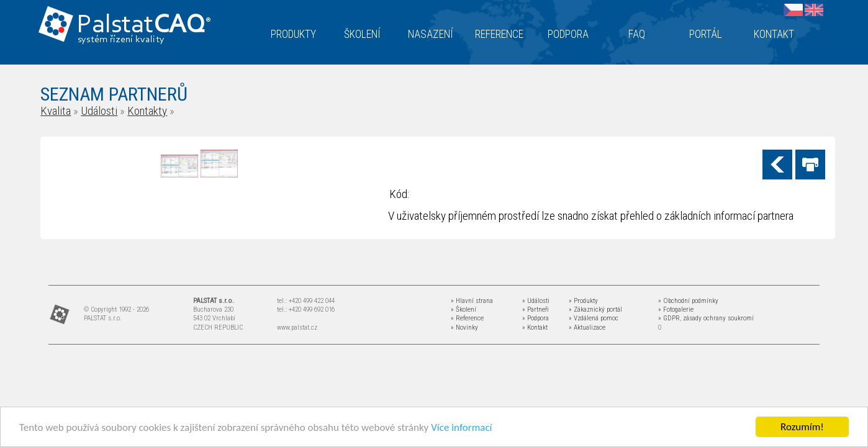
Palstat (144, 26)
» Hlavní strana (472, 301)
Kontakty (147, 111)
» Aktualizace (587, 327)
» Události (536, 301)
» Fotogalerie (676, 309)
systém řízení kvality (121, 40)
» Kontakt (535, 327)
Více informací (461, 427)
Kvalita (56, 111)
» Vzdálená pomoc (594, 318)
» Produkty (583, 301)
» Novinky (464, 327)
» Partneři (536, 309)
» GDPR (669, 318)
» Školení (463, 309)
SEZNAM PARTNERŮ (114, 94)
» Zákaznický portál (595, 309)
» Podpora (536, 318)
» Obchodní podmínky (688, 301)
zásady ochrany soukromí (718, 318)
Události (99, 111)
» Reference (467, 318)
